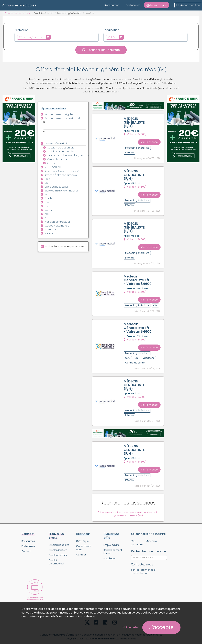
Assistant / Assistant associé (62, 171)
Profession (21, 30)
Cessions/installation (57, 144)
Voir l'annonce (149, 140)
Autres (51, 163)
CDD (47, 179)
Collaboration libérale (60, 152)
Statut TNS (50, 230)
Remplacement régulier (59, 114)
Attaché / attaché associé (61, 175)
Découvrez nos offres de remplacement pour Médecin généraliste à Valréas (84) (128, 507)
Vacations (51, 233)
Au (45, 131)
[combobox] (57, 37)
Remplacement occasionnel (62, 118)
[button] (157, 5)
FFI (46, 195)
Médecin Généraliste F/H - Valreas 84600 (138, 277)
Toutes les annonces (17, 13)
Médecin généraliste (69, 13)
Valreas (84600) (136, 135)
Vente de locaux (57, 159)
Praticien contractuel (57, 222)
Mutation (50, 210)
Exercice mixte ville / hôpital (61, 191)
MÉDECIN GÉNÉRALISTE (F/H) (135, 123)
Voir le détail (131, 627)
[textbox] (52, 37)
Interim (49, 202)
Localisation (111, 30)
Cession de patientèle (61, 148)
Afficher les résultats (101, 50)
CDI (47, 183)
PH (46, 218)
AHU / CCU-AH (53, 167)
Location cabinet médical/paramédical (68, 155)
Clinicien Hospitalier (56, 187)
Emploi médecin (44, 13)
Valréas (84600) (136, 289)
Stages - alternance (57, 226)
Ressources (112, 5)
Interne (49, 206)
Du (45, 122)
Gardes (49, 198)
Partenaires (133, 5)
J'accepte (161, 627)
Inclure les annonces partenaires (65, 246)
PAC (47, 214)
